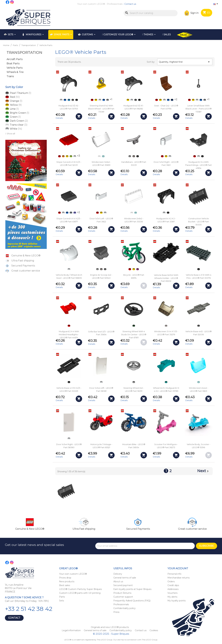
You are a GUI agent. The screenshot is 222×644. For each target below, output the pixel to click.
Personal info (174, 574)
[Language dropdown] (216, 4)
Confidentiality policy (124, 608)
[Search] (151, 13)
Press (116, 612)
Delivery (118, 574)
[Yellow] (96, 100)
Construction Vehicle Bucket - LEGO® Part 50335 (198, 222)
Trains (10, 76)
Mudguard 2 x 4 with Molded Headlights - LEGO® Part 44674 (69, 335)
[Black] (77, 100)
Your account (178, 568)
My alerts (172, 597)
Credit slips (173, 585)
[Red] (92, 100)
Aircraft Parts (15, 59)
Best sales (65, 585)
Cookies (154, 630)
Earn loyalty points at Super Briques (132, 589)
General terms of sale (125, 578)
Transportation (24, 52)
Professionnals (115, 4)
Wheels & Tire (15, 72)
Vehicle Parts (15, 68)
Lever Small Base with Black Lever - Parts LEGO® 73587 (199, 109)
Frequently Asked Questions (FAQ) (132, 601)
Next (203, 471)
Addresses (173, 589)
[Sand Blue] (71, 213)
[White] (61, 100)
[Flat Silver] (134, 156)
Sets (62, 601)
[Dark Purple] (75, 213)
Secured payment (123, 585)
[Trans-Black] (166, 326)
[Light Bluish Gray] (108, 100)
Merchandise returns (178, 578)
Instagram (12, 2)
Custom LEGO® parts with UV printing (80, 593)
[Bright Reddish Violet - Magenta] (138, 269)
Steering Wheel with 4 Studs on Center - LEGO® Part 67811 (134, 335)
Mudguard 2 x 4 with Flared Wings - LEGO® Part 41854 (198, 165)
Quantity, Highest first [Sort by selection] (185, 62)
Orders (171, 582)
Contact (14, 618)
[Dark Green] (134, 326)
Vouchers (172, 593)
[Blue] (65, 100)
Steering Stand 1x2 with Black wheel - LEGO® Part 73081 (101, 109)
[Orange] (63, 156)
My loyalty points (176, 601)
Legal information (72, 630)
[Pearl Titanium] (105, 269)
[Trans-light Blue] (103, 156)
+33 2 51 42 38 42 (29, 609)
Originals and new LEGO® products (110, 627)
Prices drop (65, 578)
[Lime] (71, 156)
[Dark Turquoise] (166, 382)
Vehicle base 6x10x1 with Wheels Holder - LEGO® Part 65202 (166, 278)
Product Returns (122, 593)
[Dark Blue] (172, 100)
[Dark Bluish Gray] (73, 100)
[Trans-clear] (99, 156)
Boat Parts (13, 63)
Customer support (123, 597)
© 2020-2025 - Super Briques (111, 634)
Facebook (8, 2)
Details (59, 118)
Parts (62, 597)
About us (118, 582)
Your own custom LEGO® (91, 4)
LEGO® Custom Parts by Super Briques (80, 589)
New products (67, 582)
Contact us (130, 4)
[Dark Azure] (69, 100)
